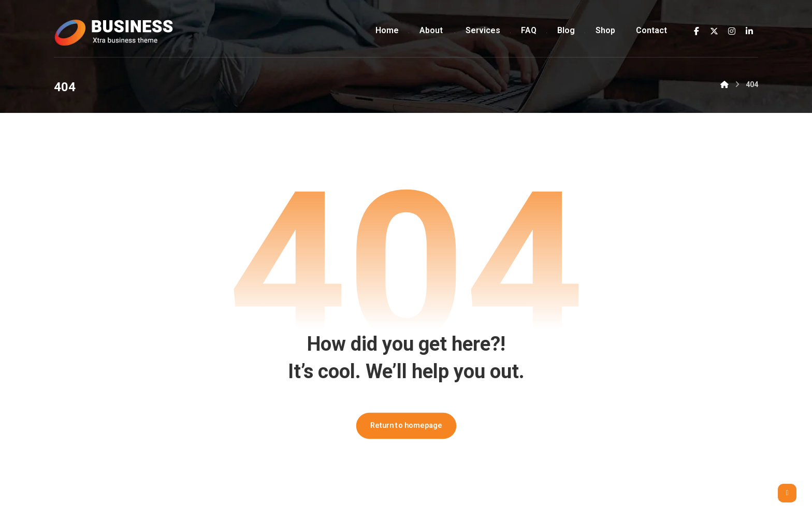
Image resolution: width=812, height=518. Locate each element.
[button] (697, 31)
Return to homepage (406, 426)
